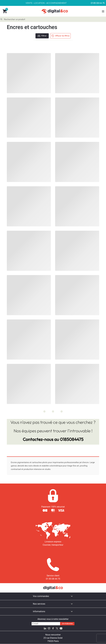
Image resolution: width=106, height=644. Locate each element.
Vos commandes (41, 596)
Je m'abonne (67, 624)
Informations (39, 611)
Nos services (39, 604)
